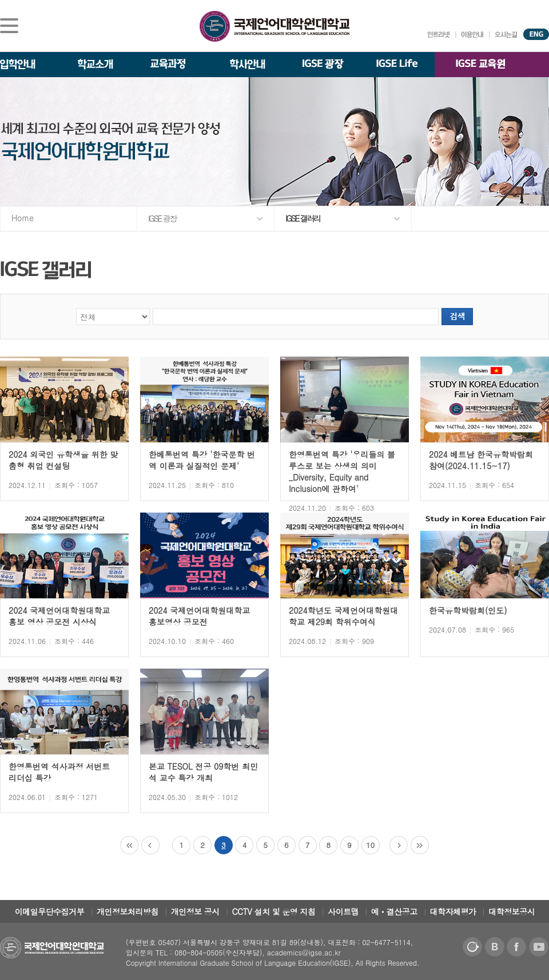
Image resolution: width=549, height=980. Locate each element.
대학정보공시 (512, 911)
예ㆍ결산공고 (394, 911)
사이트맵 (343, 911)
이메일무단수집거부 (50, 911)
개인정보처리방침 (128, 911)
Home (23, 218)
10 (370, 845)
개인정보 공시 (195, 911)
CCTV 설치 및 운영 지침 (274, 911)
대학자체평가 (453, 911)
